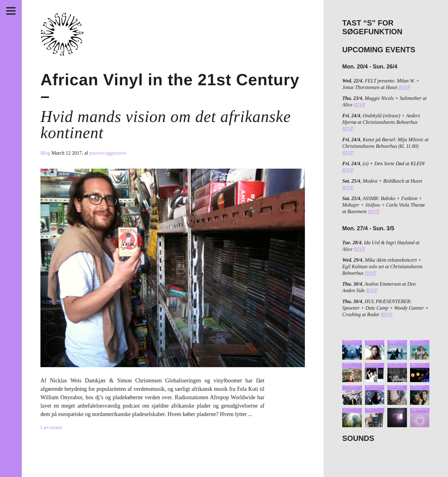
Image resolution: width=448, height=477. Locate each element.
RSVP (404, 87)
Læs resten (51, 427)
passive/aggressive (108, 153)
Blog (46, 153)
